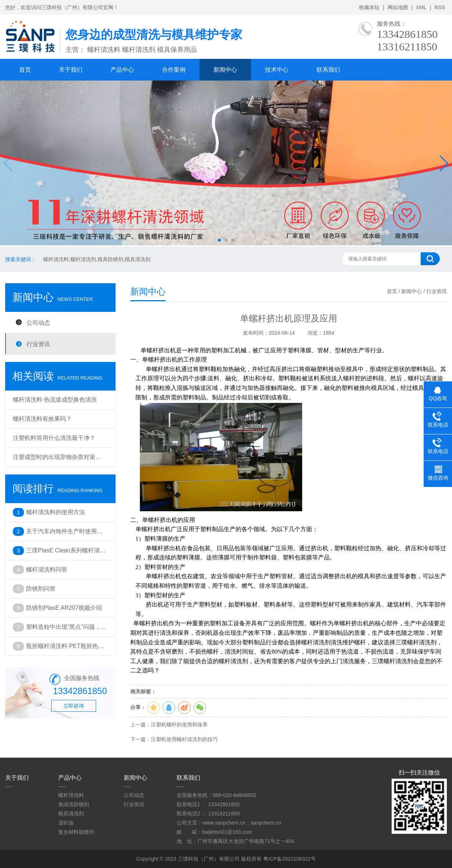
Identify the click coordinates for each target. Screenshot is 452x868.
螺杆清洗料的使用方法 (56, 512)
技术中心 (277, 70)
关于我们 (71, 70)
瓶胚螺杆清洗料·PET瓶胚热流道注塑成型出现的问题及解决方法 (65, 649)
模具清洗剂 (71, 814)
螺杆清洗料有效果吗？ (42, 419)
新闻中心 (225, 70)
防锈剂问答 (41, 589)
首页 (25, 70)
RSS (440, 7)
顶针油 (66, 823)
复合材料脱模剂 (76, 832)
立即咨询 (74, 706)
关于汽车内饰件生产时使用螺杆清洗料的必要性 (64, 534)
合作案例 (174, 70)
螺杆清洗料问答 (47, 570)
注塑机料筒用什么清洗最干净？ (54, 438)
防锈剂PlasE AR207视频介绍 (64, 608)
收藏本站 (369, 7)
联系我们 (328, 70)
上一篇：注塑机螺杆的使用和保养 (169, 725)
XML (421, 7)
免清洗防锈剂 (74, 804)
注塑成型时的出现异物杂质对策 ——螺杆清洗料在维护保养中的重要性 (60, 460)
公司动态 (38, 323)
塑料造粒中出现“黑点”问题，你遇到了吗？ (66, 630)
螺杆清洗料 (71, 795)
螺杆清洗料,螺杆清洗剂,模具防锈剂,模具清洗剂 (97, 259)
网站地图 (398, 7)
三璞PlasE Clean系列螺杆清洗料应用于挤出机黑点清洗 (66, 554)
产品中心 (122, 70)
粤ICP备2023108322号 (289, 859)
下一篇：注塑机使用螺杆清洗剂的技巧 (174, 739)
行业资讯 (38, 344)
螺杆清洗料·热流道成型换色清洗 (55, 400)
